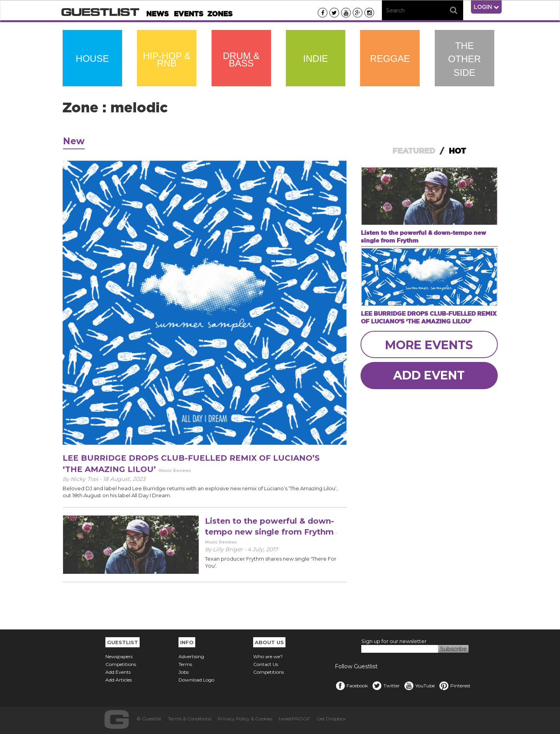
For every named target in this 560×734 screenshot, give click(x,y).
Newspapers (119, 656)
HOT (457, 151)
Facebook (351, 686)
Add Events (118, 672)
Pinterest (455, 686)
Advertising (191, 656)
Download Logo (196, 680)
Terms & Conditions (190, 719)
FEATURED (414, 151)
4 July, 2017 (262, 549)
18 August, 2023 (124, 479)
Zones (220, 14)
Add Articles (119, 680)
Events (189, 14)
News (157, 14)
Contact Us (266, 664)
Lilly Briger (228, 549)
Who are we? (268, 656)
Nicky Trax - (87, 479)
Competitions (121, 664)
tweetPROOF (294, 719)
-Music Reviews (174, 471)
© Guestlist (149, 719)
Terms (185, 664)
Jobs (184, 672)
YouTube (419, 686)
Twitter (386, 686)
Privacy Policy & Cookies (245, 719)
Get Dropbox (331, 719)
